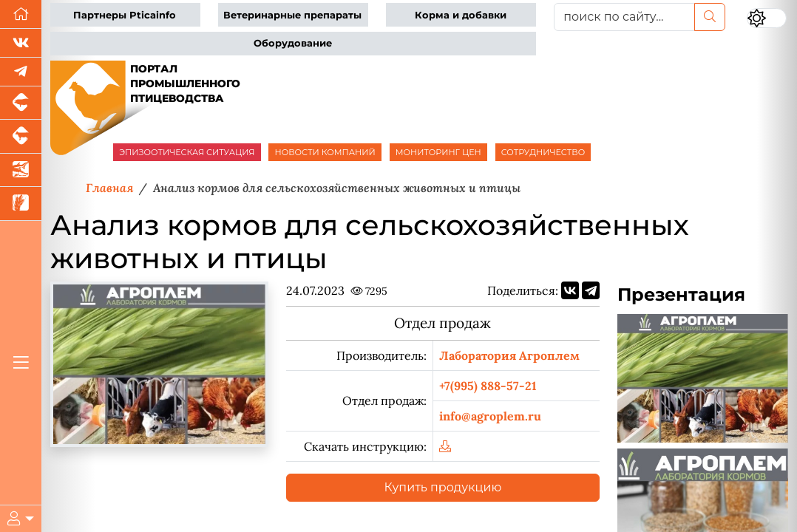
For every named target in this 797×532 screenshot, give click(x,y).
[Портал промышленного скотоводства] (21, 136)
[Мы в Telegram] (21, 72)
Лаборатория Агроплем (509, 355)
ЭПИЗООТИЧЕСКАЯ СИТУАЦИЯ (187, 152)
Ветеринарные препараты (292, 15)
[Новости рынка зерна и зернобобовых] (21, 204)
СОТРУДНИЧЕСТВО (543, 152)
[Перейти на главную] (21, 14)
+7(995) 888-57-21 (488, 386)
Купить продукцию (443, 487)
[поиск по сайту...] (624, 17)
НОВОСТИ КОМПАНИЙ (325, 152)
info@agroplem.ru (490, 416)
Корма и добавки (461, 15)
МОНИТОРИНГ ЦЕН (438, 152)
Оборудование (293, 43)
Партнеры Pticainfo (125, 15)
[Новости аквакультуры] (21, 170)
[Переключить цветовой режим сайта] (767, 18)
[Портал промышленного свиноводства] (21, 103)
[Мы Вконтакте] (21, 43)
